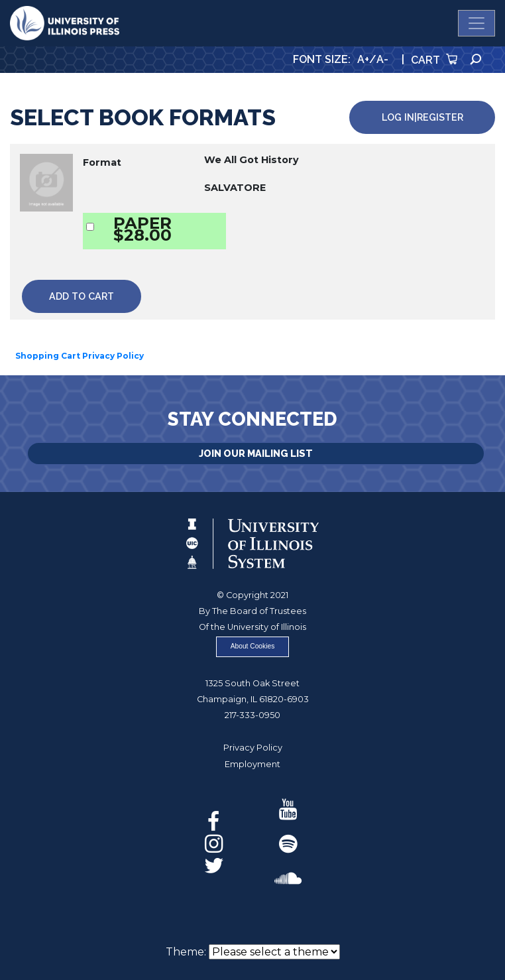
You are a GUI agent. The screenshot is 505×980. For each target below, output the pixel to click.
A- (382, 59)
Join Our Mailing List (256, 453)
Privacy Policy (253, 748)
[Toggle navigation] (477, 23)
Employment (252, 764)
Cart (434, 60)
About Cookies (253, 646)
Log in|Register (422, 117)
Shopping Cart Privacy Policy (80, 356)
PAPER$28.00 (142, 229)
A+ (363, 59)
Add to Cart (82, 296)
